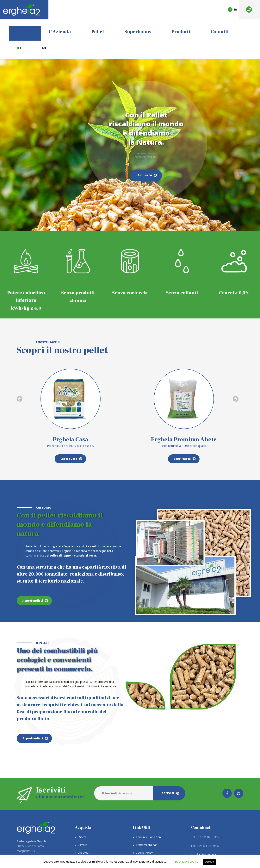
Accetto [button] (210, 862)
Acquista (145, 135)
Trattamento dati (147, 805)
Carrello (83, 805)
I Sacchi (82, 797)
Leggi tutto (69, 419)
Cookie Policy (144, 813)
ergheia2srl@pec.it (209, 823)
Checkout (84, 813)
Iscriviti (167, 753)
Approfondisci (33, 561)
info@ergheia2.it (209, 815)
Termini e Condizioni (149, 797)
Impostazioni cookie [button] (185, 861)
